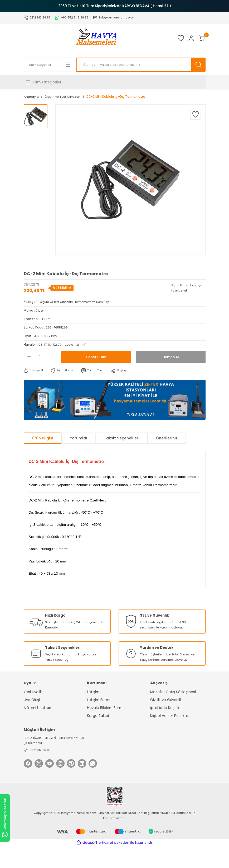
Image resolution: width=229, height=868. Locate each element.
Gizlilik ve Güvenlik (166, 700)
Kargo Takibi (98, 716)
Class (40, 311)
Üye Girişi (32, 700)
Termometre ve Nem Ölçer (98, 302)
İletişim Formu (99, 700)
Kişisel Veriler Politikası (170, 716)
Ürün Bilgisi (43, 438)
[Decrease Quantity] (29, 357)
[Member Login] (182, 38)
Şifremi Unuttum (38, 708)
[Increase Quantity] (51, 357)
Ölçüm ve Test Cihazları (58, 302)
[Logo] (87, 38)
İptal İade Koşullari (166, 708)
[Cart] (199, 38)
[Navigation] (115, 82)
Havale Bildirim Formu (106, 708)
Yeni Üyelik (33, 692)
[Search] (141, 65)
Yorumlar (79, 438)
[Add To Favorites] (196, 114)
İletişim (93, 692)
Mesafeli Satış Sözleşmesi (173, 692)
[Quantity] (40, 357)
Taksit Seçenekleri (122, 438)
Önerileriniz (167, 438)
